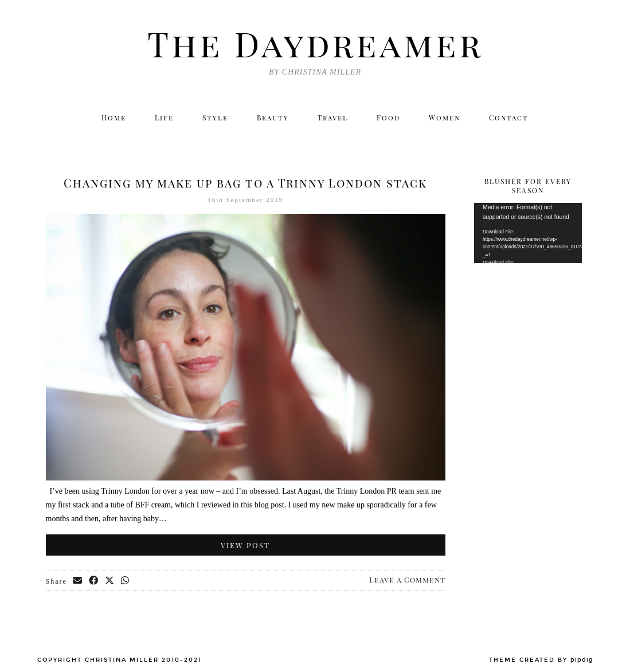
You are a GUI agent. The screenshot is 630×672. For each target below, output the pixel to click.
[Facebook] (522, 139)
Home (114, 118)
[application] (528, 233)
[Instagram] (497, 139)
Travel (333, 118)
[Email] (572, 139)
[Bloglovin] (547, 139)
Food (388, 118)
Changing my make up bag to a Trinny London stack (245, 183)
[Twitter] (473, 139)
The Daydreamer (315, 43)
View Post (245, 545)
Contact (509, 118)
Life (164, 118)
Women (445, 118)
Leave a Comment (407, 579)
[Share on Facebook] (94, 581)
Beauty (273, 118)
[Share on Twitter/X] (110, 581)
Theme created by (541, 660)
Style (215, 118)
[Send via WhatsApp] (126, 581)
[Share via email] (78, 581)
